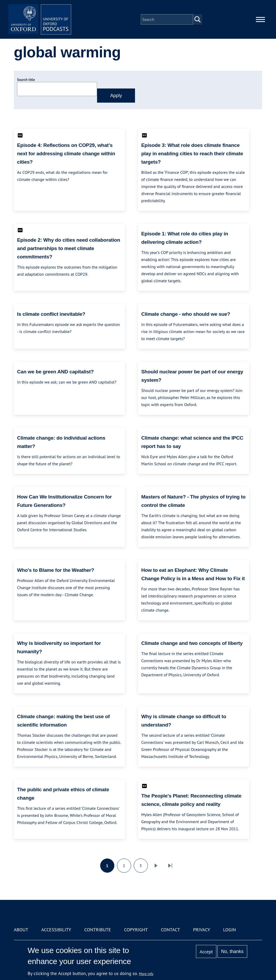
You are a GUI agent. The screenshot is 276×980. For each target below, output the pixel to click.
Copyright (136, 930)
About (21, 930)
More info (146, 974)
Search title (26, 80)
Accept (206, 952)
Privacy (202, 930)
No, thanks (232, 951)
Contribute (98, 930)
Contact (170, 930)
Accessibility (56, 930)
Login (230, 930)
